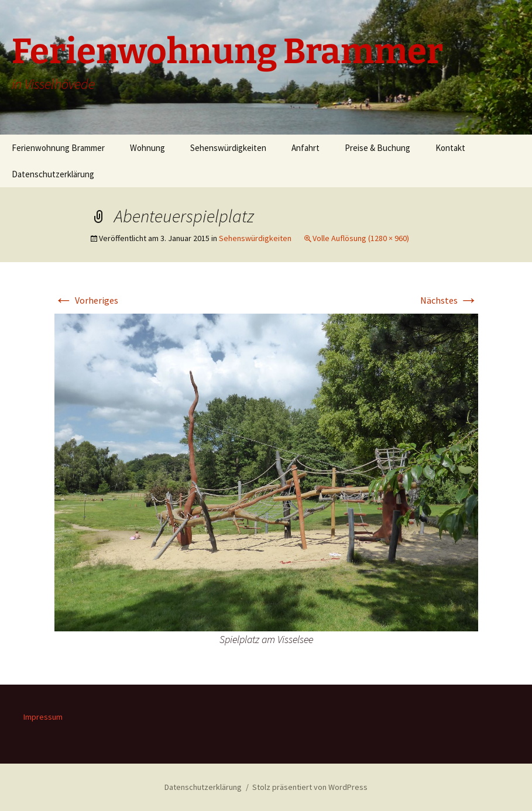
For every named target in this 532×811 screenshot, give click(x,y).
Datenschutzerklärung (53, 174)
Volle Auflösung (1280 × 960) (361, 238)
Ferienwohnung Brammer (58, 148)
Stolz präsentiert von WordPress (310, 787)
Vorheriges (86, 300)
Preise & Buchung (377, 148)
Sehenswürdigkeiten (228, 148)
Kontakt (450, 148)
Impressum (43, 717)
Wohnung (147, 148)
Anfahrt (306, 148)
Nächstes (449, 300)
